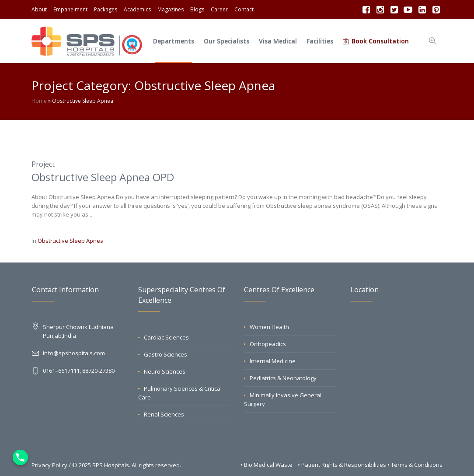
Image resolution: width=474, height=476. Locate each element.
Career (219, 9)
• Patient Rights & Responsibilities (343, 465)
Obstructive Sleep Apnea (71, 241)
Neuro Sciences (165, 371)
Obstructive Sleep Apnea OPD (103, 177)
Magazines (171, 9)
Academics (137, 9)
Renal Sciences (164, 414)
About (39, 9)
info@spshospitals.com (74, 353)
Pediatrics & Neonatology (283, 378)
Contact (244, 9)
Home (39, 101)
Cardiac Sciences (166, 337)
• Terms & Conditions (415, 465)
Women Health (269, 327)
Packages (106, 9)
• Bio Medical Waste (267, 465)
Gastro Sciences (166, 354)
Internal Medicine (273, 361)
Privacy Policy (49, 465)
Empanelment (70, 9)
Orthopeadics (268, 344)
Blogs (197, 9)
